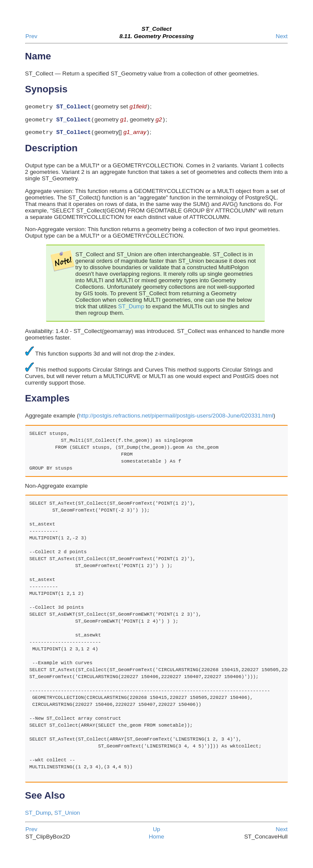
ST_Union (67, 815)
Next (282, 36)
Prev (31, 36)
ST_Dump (131, 309)
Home (157, 839)
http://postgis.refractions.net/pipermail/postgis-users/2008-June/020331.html (176, 418)
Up (156, 832)
